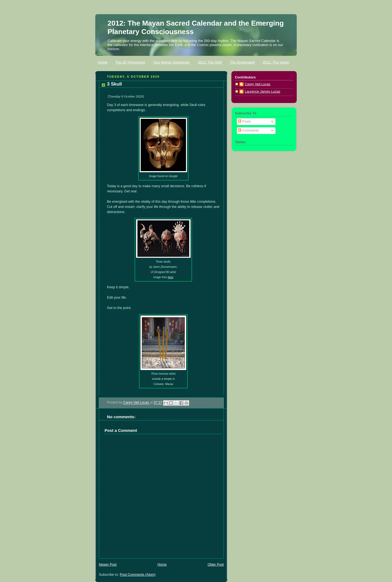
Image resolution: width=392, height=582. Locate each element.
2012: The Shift (210, 62)
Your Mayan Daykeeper (171, 62)
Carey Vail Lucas (137, 403)
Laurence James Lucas (262, 92)
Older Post (216, 565)
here (171, 277)
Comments (248, 131)
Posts (244, 122)
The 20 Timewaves (130, 62)
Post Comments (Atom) (138, 575)
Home (103, 62)
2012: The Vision (276, 62)
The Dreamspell (242, 62)
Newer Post (108, 565)
